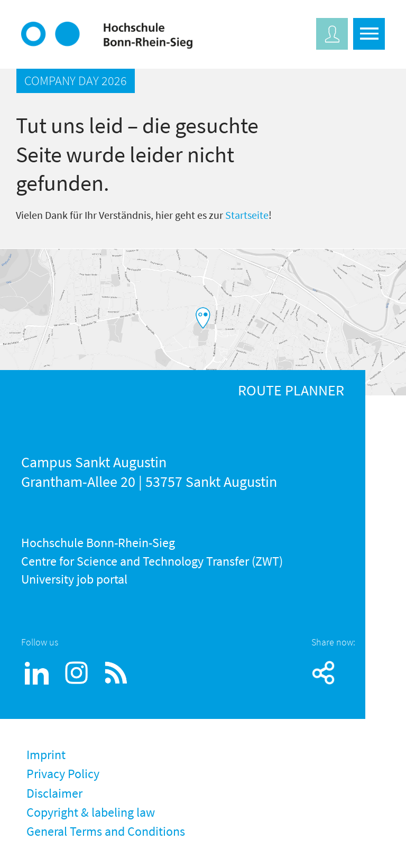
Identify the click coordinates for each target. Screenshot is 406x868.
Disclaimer (54, 793)
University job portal (74, 579)
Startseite (247, 215)
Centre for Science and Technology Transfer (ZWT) (152, 561)
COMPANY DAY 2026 (76, 81)
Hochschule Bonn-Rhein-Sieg (98, 543)
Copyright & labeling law (91, 812)
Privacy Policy (63, 774)
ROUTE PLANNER (291, 390)
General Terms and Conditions (106, 831)
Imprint (46, 755)
